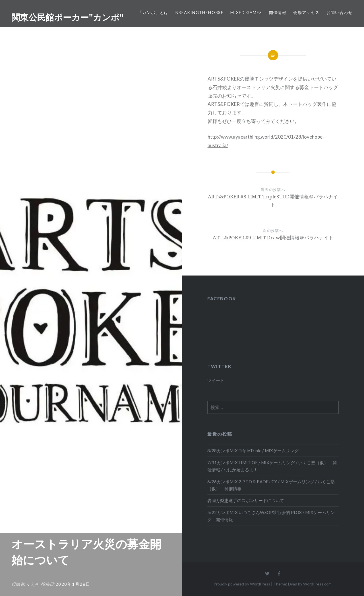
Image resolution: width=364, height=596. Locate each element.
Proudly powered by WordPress (242, 584)
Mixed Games (246, 12)
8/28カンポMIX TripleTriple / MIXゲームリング (253, 451)
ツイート (216, 380)
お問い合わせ (340, 12)
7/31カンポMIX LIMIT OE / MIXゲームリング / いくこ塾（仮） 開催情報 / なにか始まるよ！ (272, 466)
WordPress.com (317, 584)
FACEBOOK (222, 298)
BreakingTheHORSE (199, 12)
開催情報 (278, 12)
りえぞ (33, 584)
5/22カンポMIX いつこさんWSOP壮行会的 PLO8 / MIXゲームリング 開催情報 (271, 516)
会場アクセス (306, 12)
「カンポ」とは (153, 12)
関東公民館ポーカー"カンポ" (68, 17)
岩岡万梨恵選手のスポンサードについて (246, 500)
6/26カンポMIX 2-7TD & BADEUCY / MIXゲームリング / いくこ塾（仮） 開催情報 (271, 485)
